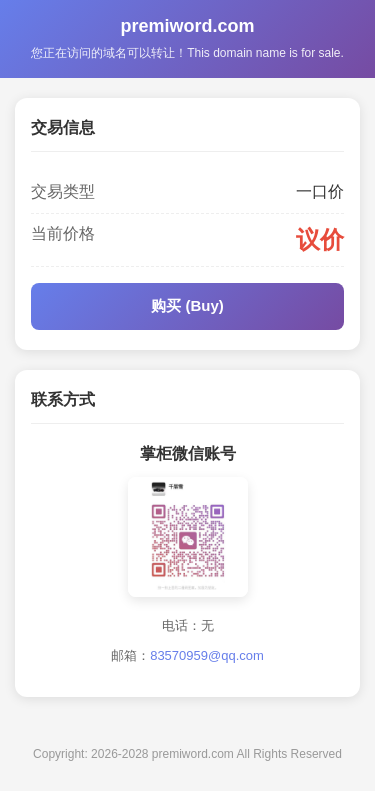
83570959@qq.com (207, 655)
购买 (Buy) (187, 305)
